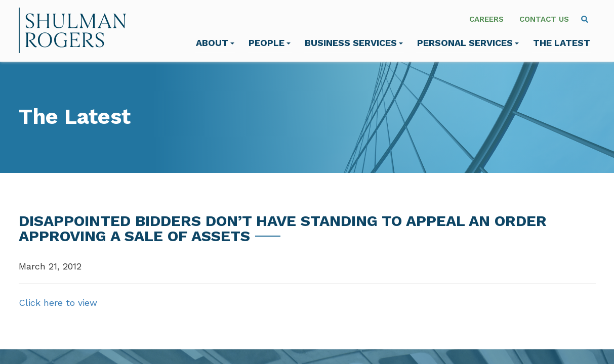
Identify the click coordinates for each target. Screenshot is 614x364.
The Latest (562, 43)
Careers (486, 19)
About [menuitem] (215, 43)
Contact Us (544, 19)
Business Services (354, 43)
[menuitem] (585, 19)
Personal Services (468, 43)
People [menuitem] (270, 43)
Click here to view (58, 303)
